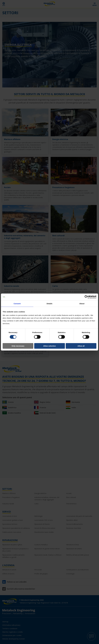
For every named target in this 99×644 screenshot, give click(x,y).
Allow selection (49, 346)
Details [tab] (49, 303)
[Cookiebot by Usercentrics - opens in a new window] (86, 297)
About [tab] (82, 303)
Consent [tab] (17, 303)
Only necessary (18, 346)
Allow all (81, 346)
